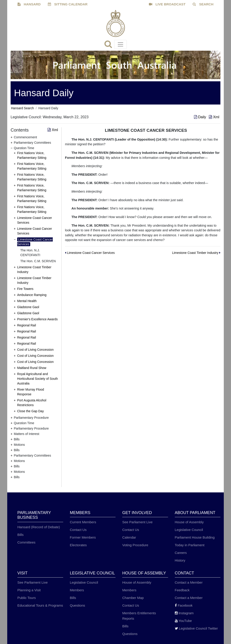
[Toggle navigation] (120, 44)
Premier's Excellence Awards (37, 319)
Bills (21, 535)
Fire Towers (25, 289)
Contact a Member (189, 582)
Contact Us (78, 530)
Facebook (184, 605)
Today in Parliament (190, 545)
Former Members (83, 537)
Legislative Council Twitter (196, 628)
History (180, 560)
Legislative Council (189, 530)
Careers (181, 553)
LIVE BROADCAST (167, 4)
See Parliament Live (137, 522)
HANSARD (29, 4)
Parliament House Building (195, 537)
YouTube (183, 621)
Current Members (83, 522)
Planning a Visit (29, 590)
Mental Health (27, 301)
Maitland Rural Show (32, 368)
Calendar (129, 537)
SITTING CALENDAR (68, 4)
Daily (201, 117)
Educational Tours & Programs (40, 605)
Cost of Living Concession (35, 350)
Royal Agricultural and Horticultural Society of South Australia (38, 379)
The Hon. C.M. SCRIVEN (38, 261)
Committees (26, 542)
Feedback (182, 590)
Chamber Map (133, 598)
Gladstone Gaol (28, 307)
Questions (78, 605)
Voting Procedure (135, 545)
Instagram (184, 613)
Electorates (78, 545)
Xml (214, 117)
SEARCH (203, 4)
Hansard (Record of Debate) (39, 527)
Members (77, 590)
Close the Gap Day (30, 411)
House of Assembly (189, 522)
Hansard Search (22, 108)
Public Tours (27, 598)
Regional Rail (27, 325)
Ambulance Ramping (32, 295)
